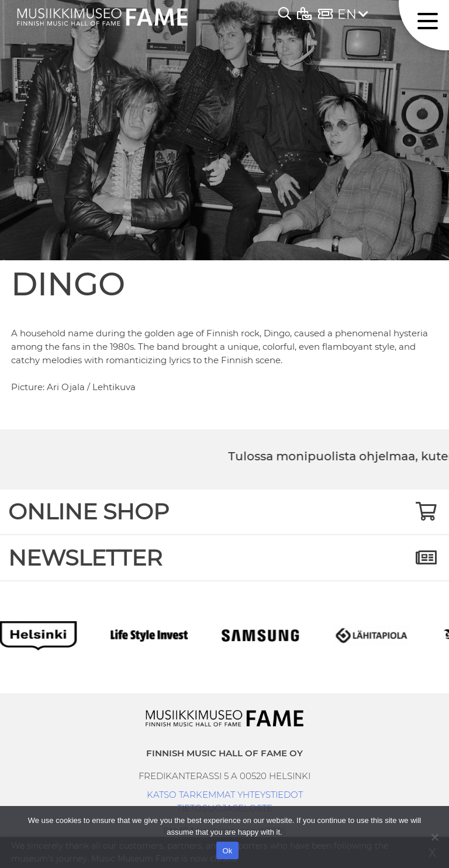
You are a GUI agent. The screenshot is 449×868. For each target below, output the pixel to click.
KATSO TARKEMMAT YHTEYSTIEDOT (225, 795)
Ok (227, 851)
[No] (434, 837)
